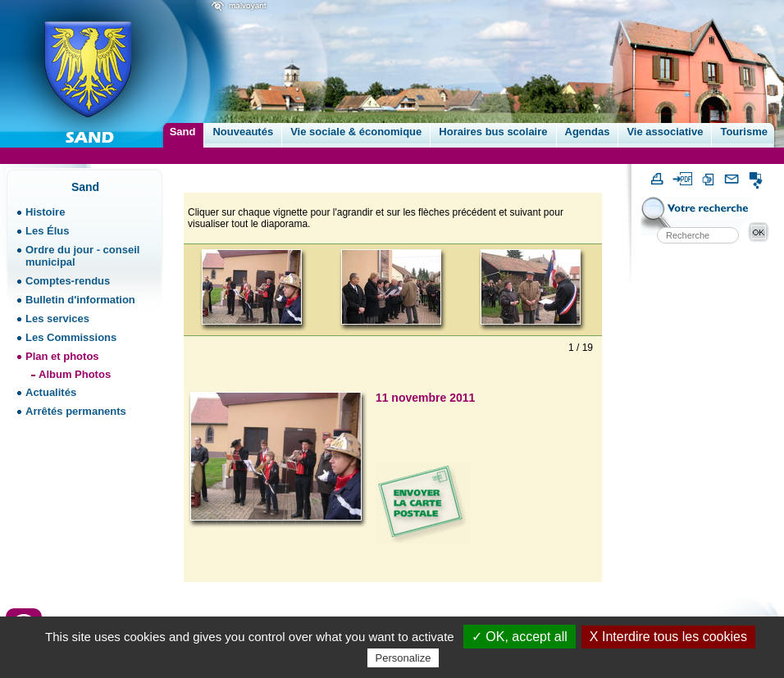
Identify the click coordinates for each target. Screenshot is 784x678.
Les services (57, 319)
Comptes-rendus (68, 281)
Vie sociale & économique (356, 132)
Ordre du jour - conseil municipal (82, 256)
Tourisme (744, 132)
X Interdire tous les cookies (668, 637)
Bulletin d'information (80, 300)
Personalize (403, 658)
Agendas (588, 132)
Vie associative (665, 132)
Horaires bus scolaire (493, 132)
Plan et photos (62, 356)
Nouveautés (243, 132)
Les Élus (47, 231)
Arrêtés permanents (76, 411)
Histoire (45, 212)
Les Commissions (71, 337)
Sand (183, 132)
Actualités (51, 392)
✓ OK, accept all (520, 637)
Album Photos (75, 374)
